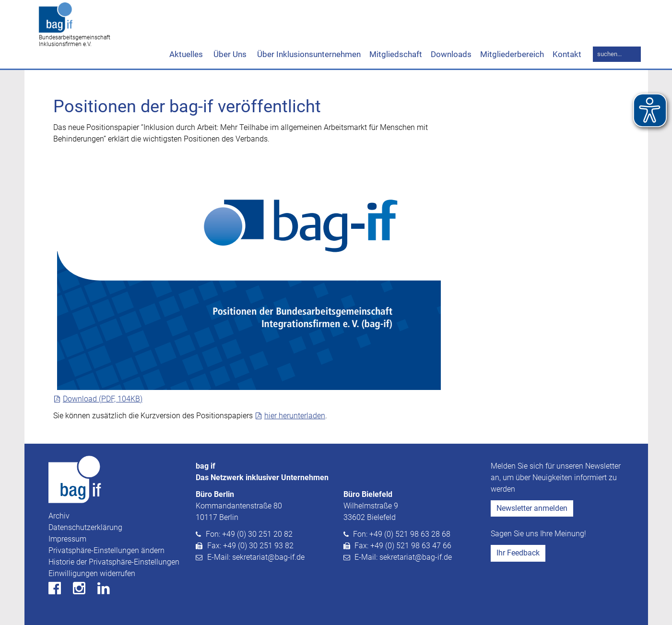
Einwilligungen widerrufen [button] (92, 573)
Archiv (59, 516)
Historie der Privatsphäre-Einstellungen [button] (114, 562)
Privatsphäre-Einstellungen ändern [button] (106, 550)
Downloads (451, 54)
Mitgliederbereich (512, 54)
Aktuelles (186, 54)
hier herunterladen (295, 416)
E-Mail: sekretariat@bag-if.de (256, 557)
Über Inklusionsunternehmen (308, 54)
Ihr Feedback (518, 553)
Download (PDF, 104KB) (103, 399)
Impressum (67, 539)
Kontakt (567, 54)
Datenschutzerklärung (85, 527)
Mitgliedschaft (396, 54)
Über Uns (229, 54)
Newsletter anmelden (532, 508)
